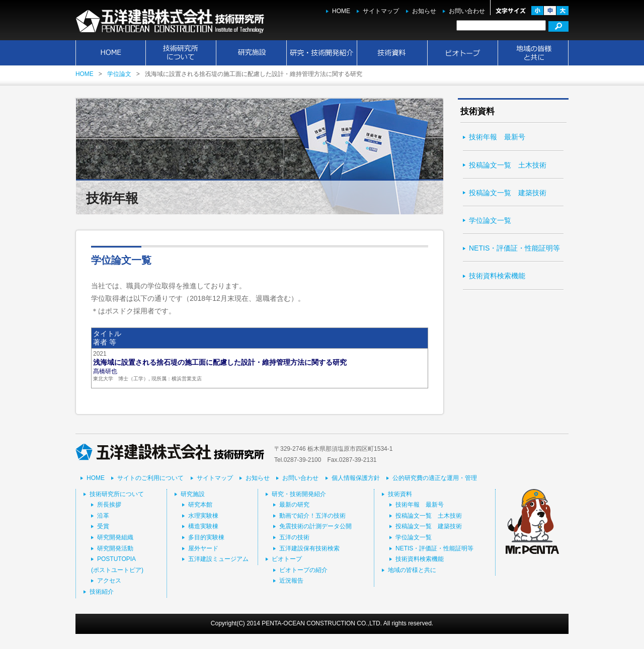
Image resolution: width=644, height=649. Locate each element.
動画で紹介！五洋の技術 (312, 516)
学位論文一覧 (490, 220)
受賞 (103, 526)
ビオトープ (463, 53)
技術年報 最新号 (497, 137)
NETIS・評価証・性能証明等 (514, 248)
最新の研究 (294, 505)
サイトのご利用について (150, 478)
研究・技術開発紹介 (322, 53)
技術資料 (392, 53)
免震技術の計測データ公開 (315, 526)
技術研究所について (181, 53)
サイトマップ (381, 11)
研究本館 (200, 505)
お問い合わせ (467, 11)
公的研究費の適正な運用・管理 (435, 478)
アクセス (109, 581)
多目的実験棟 (206, 537)
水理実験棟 (203, 516)
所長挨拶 (109, 505)
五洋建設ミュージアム (218, 559)
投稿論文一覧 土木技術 (508, 165)
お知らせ (424, 11)
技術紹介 (102, 592)
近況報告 (291, 581)
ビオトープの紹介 (303, 570)
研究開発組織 (115, 537)
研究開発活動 (115, 548)
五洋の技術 (294, 537)
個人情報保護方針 (356, 478)
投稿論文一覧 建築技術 (508, 193)
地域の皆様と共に (533, 53)
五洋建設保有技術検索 (309, 548)
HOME (341, 11)
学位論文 (119, 74)
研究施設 (252, 53)
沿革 (103, 516)
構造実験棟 (203, 526)
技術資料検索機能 (497, 276)
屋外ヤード (203, 548)
